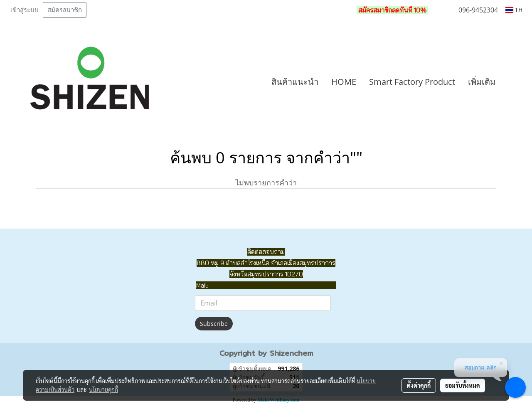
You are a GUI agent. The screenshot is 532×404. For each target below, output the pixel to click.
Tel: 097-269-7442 (309, 285)
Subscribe (214, 324)
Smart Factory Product (412, 82)
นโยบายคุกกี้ (103, 389)
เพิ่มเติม (482, 82)
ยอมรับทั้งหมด (463, 385)
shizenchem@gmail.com (244, 285)
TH (514, 10)
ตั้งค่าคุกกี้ (419, 385)
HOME (344, 82)
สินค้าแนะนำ (295, 82)
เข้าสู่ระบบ (25, 10)
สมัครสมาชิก (65, 10)
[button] (514, 82)
